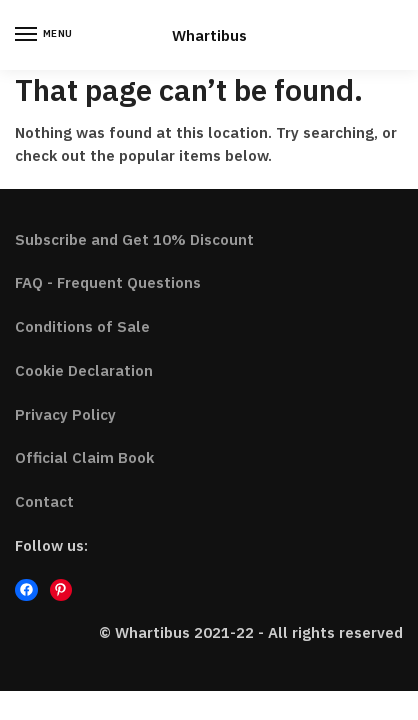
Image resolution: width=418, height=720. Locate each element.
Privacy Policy (65, 414)
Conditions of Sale (82, 326)
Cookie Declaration (84, 370)
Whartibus (209, 35)
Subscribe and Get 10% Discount (134, 239)
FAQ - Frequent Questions (108, 282)
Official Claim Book (84, 457)
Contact (44, 501)
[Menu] (45, 35)
